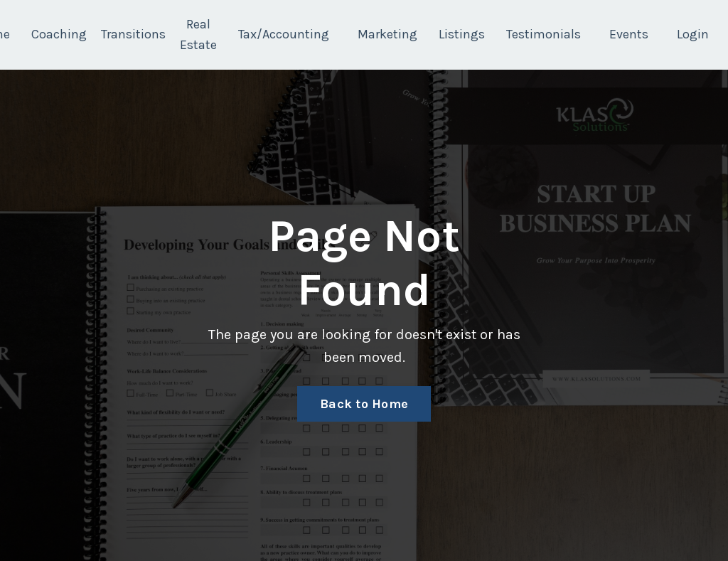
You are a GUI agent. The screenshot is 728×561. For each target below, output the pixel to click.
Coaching (59, 34)
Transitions (133, 34)
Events (629, 34)
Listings (462, 34)
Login (693, 34)
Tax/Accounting (284, 34)
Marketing (387, 34)
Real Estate (198, 34)
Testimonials (544, 34)
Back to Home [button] (364, 404)
